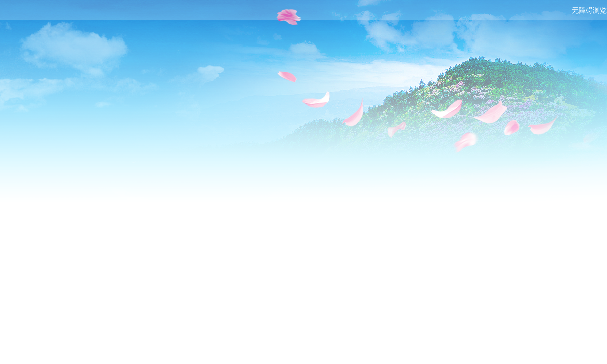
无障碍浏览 (589, 10)
